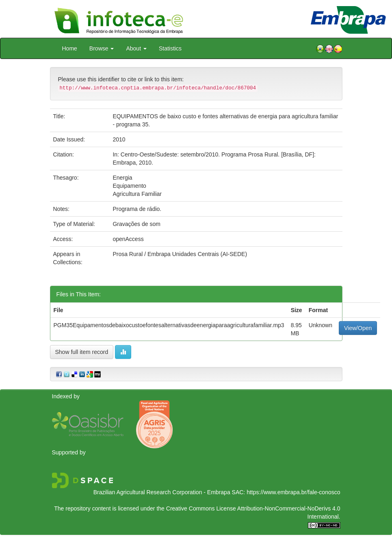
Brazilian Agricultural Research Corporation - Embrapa (162, 492)
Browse (102, 48)
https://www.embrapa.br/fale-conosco (293, 492)
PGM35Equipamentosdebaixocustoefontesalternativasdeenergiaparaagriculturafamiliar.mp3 (169, 325)
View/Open (358, 328)
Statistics (170, 48)
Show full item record (82, 352)
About (136, 48)
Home (70, 48)
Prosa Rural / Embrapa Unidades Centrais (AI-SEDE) (180, 254)
